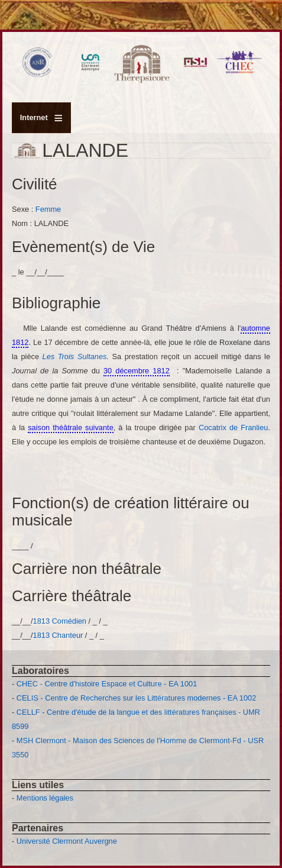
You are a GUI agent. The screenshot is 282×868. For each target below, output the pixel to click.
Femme (48, 209)
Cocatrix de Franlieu (234, 427)
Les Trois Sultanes (75, 356)
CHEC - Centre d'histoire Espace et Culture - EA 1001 (107, 684)
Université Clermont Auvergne (67, 841)
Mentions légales (45, 798)
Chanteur (68, 635)
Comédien (69, 621)
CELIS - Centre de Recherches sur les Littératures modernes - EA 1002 (136, 698)
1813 (41, 621)
